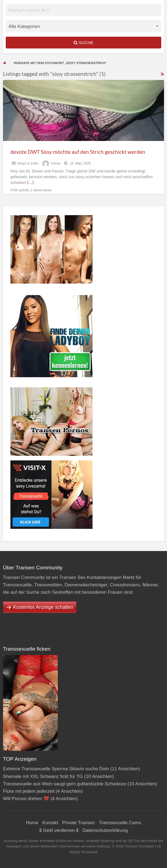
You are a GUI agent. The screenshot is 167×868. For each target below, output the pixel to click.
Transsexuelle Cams (120, 823)
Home (32, 823)
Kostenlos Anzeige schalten (43, 607)
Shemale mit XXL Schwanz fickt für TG (43, 776)
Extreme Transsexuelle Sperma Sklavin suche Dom (56, 769)
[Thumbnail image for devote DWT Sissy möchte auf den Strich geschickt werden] (84, 110)
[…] (31, 183)
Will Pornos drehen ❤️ (26, 799)
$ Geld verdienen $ (59, 830)
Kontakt (50, 823)
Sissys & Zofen (28, 163)
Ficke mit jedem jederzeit (29, 791)
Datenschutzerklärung (105, 830)
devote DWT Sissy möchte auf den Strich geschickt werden (78, 152)
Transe (55, 163)
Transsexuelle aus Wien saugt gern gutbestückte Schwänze (65, 784)
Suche (83, 43)
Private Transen (78, 823)
